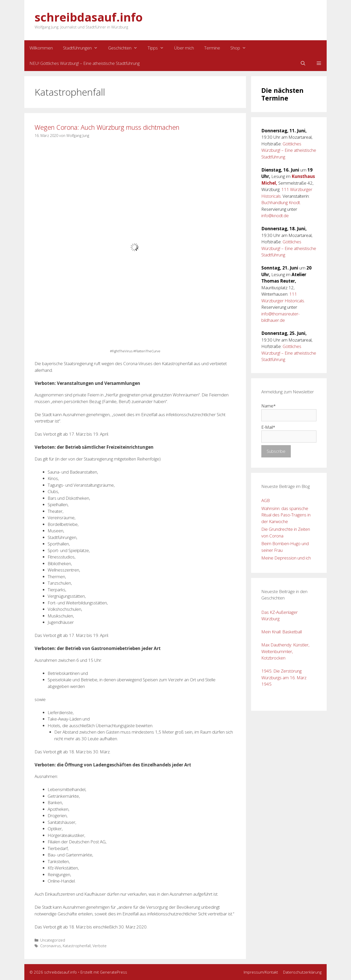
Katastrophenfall (77, 946)
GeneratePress (113, 972)
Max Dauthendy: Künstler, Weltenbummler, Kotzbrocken (285, 651)
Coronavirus (51, 946)
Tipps (158, 48)
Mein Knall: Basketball (282, 632)
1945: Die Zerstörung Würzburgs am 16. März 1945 (284, 677)
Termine (212, 48)
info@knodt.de (275, 216)
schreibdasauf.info (89, 17)
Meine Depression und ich (286, 558)
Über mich (184, 48)
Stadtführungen (83, 48)
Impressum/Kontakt (261, 972)
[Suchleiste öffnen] (303, 63)
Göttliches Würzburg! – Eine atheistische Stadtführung (289, 150)
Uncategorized (53, 940)
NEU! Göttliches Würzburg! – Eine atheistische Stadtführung (85, 63)
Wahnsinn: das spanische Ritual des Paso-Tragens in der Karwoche (286, 515)
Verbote (100, 946)
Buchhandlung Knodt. (281, 202)
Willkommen (41, 48)
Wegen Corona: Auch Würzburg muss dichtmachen (107, 127)
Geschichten (125, 48)
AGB (266, 500)
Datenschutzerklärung (302, 972)
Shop (241, 48)
